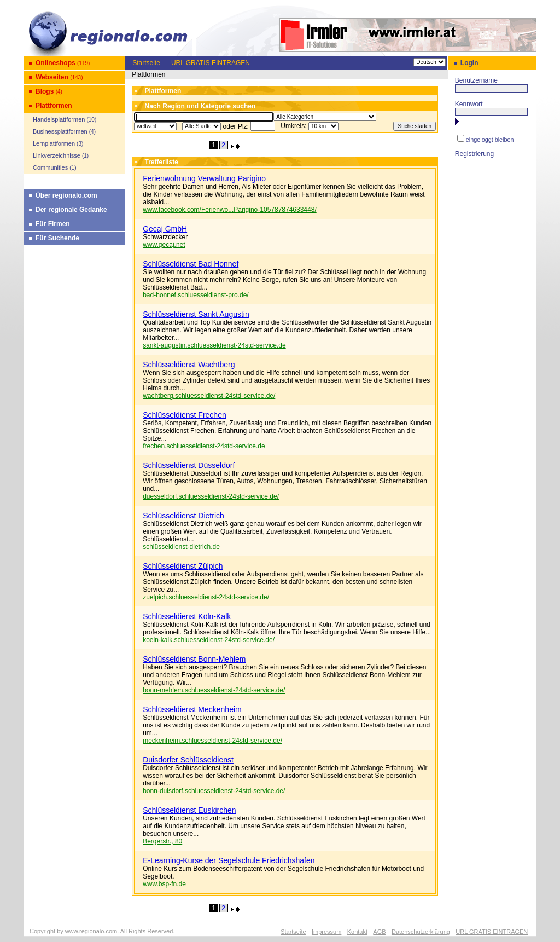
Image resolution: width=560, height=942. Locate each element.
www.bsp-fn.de (164, 884)
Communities (50, 167)
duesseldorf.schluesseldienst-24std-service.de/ (211, 496)
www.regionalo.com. (92, 931)
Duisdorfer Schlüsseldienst (188, 760)
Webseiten (52, 77)
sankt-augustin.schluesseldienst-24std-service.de (214, 345)
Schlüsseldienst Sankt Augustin (196, 314)
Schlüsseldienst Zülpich (183, 566)
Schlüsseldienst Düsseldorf (189, 465)
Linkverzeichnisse (57, 155)
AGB (379, 932)
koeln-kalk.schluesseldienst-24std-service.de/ (209, 640)
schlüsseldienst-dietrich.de (181, 547)
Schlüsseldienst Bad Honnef (191, 264)
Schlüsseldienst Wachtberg (189, 365)
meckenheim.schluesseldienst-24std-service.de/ (212, 741)
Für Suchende (57, 238)
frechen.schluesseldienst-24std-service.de (204, 446)
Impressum (326, 932)
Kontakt (357, 932)
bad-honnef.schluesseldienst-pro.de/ (196, 295)
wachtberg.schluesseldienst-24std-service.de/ (209, 396)
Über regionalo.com (66, 195)
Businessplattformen (60, 131)
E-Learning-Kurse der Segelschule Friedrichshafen (229, 860)
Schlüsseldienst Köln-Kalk (187, 616)
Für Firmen (53, 224)
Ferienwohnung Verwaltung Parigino (204, 178)
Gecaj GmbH (165, 229)
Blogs (45, 91)
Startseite (146, 63)
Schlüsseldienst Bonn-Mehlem (194, 659)
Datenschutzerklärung (421, 932)
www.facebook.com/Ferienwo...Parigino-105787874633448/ (230, 210)
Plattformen (54, 106)
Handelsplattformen (59, 119)
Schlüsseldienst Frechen (185, 415)
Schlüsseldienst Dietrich (183, 516)
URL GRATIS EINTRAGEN (211, 63)
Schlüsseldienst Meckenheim (192, 709)
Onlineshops (56, 63)
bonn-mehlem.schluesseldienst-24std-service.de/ (214, 690)
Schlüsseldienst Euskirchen (189, 810)
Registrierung (474, 154)
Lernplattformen (54, 143)
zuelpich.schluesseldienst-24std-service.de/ (206, 597)
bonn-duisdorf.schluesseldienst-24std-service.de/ (214, 791)
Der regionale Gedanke (71, 210)
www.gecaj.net (164, 245)
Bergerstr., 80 (162, 841)
